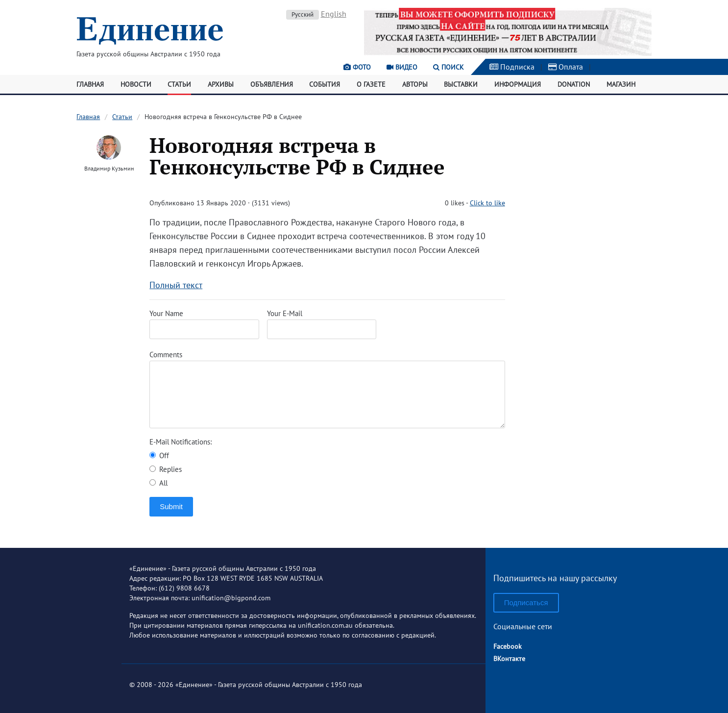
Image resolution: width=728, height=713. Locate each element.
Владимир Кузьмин (109, 168)
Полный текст (176, 285)
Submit (171, 506)
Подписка (512, 67)
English (334, 14)
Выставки (461, 84)
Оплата (566, 67)
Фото (357, 67)
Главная (90, 84)
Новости (136, 84)
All (158, 483)
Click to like (487, 203)
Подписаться (526, 602)
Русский (303, 14)
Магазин (621, 84)
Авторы (415, 84)
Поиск (449, 67)
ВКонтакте (509, 659)
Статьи (179, 84)
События (325, 84)
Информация (518, 84)
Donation (574, 84)
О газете (371, 84)
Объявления (272, 84)
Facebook (508, 646)
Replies (166, 469)
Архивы (221, 84)
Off (159, 455)
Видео (402, 67)
